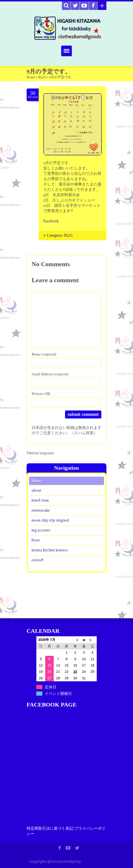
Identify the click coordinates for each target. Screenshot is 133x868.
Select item (40, 500)
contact (37, 560)
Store (36, 540)
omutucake (41, 510)
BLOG (42, 77)
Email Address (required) (50, 374)
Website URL (41, 394)
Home (31, 77)
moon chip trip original (50, 520)
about (36, 490)
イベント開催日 (58, 694)
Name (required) (44, 354)
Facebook (51, 221)
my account (41, 530)
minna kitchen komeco (50, 550)
